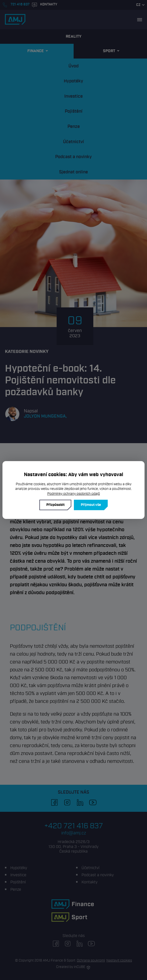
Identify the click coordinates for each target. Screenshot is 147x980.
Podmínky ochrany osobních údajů (74, 494)
